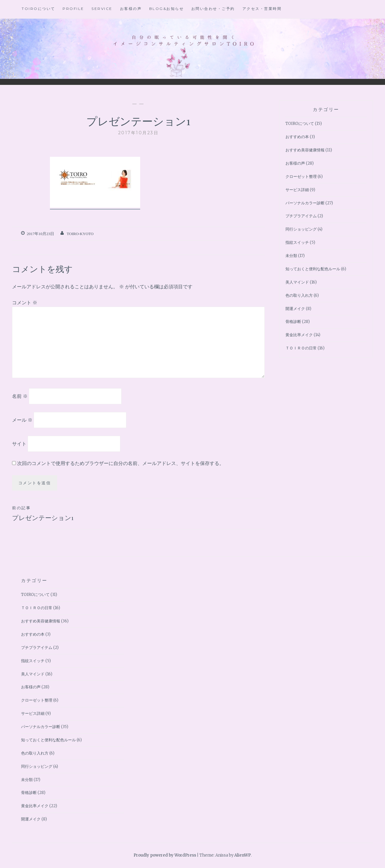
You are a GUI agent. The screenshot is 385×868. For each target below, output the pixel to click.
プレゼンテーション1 (75, 513)
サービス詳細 (297, 190)
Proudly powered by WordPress (165, 855)
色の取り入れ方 (299, 295)
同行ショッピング (301, 229)
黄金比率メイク (299, 335)
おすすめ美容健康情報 (305, 150)
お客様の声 (131, 9)
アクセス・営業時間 (262, 9)
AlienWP (243, 855)
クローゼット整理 (301, 177)
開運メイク (295, 309)
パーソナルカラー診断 (305, 203)
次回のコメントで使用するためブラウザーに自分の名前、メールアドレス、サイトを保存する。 (121, 463)
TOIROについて (38, 9)
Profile (73, 9)
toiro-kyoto (80, 234)
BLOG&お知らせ (167, 9)
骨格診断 (293, 322)
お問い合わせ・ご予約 (213, 9)
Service (102, 9)
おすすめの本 (297, 137)
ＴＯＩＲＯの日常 (301, 348)
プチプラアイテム (301, 216)
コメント (25, 302)
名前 (20, 396)
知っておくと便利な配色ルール (313, 269)
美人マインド (297, 282)
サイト (19, 443)
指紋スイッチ (297, 242)
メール (22, 420)
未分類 (291, 256)
